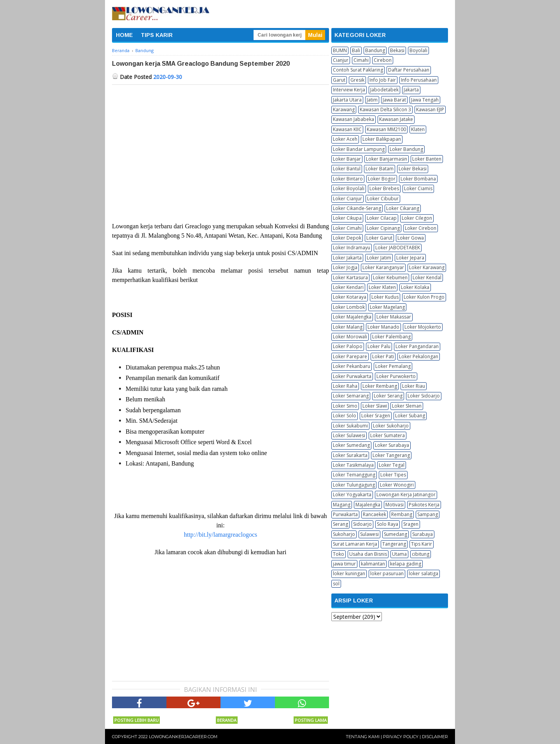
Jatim (372, 100)
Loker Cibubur (383, 199)
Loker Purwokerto (396, 376)
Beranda (227, 720)
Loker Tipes (393, 475)
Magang (342, 505)
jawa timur (344, 564)
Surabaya (423, 534)
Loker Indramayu (352, 248)
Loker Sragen (376, 416)
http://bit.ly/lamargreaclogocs (221, 535)
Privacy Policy (401, 737)
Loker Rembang (380, 386)
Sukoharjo (344, 534)
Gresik (357, 80)
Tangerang (394, 544)
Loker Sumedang (351, 445)
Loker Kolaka (415, 287)
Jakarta (411, 90)
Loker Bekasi (413, 169)
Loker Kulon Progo (424, 297)
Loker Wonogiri (397, 485)
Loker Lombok (349, 307)
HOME (124, 35)
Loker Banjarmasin (387, 159)
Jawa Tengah (425, 100)
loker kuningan (349, 573)
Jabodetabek (384, 90)
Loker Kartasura (350, 277)
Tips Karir (422, 544)
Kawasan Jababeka (353, 119)
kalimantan (373, 564)
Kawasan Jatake (396, 119)
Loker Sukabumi (350, 426)
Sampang (428, 514)
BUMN (340, 50)
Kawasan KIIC (347, 129)
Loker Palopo (348, 346)
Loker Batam (380, 169)
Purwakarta (345, 514)
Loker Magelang (387, 307)
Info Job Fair (383, 80)
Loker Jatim (379, 258)
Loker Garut (379, 238)
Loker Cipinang (383, 228)
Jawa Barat (394, 100)
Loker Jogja (345, 267)
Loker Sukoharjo (391, 426)
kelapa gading (406, 564)
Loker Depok (347, 238)
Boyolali (418, 50)
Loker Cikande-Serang (357, 208)
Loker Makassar (394, 317)
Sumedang (395, 534)
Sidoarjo (362, 524)
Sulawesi (369, 534)
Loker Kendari (348, 287)
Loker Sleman (407, 406)
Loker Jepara (410, 258)
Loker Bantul (347, 169)
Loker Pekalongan (419, 356)
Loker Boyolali (349, 188)
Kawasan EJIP (430, 109)
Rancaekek (374, 514)
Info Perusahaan (419, 80)
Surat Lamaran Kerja (355, 544)
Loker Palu (379, 346)
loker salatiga (423, 573)
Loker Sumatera (388, 435)
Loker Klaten (382, 287)
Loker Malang (348, 327)
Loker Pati (383, 356)
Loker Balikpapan (382, 139)
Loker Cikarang (403, 208)
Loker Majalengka (352, 317)
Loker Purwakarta (352, 376)
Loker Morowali (350, 337)
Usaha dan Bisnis (368, 554)
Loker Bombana (418, 179)
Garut (339, 80)
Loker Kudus (385, 297)
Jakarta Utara (347, 100)
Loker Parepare (350, 356)
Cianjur (341, 60)
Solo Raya (388, 524)
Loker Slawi (375, 406)
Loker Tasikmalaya (353, 465)
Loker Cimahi (347, 228)
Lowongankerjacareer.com (183, 737)
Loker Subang (410, 416)
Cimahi (361, 60)
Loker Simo (345, 406)
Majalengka (368, 505)
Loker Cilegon (417, 218)
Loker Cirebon (421, 228)
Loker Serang (388, 396)
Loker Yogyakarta (352, 495)
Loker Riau (414, 386)
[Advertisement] (220, 143)
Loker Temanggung (354, 475)
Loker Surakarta (350, 455)
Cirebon (383, 60)
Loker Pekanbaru (352, 366)
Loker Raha (345, 386)
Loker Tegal (392, 465)
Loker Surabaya (392, 445)
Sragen (411, 524)
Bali (356, 50)
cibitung (421, 554)
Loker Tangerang (391, 455)
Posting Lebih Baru (136, 720)
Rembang (402, 514)
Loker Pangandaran (417, 346)
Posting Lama (311, 720)
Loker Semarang (351, 396)
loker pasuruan (387, 573)
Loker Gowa (411, 238)
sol (336, 584)
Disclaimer (435, 737)
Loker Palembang (391, 337)
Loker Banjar (347, 159)
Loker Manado (383, 327)
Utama (399, 554)
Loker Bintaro (348, 179)
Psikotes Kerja (424, 505)
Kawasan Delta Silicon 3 (385, 109)
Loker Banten (427, 159)
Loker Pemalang (393, 366)
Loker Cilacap (382, 218)
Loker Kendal (427, 277)
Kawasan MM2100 (386, 129)
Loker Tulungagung (354, 485)
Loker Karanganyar (383, 267)
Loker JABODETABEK (398, 248)
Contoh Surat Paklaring (358, 70)
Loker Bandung (406, 149)
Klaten (418, 129)
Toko (339, 554)
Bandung (375, 50)
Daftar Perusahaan (409, 70)
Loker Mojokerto (423, 327)
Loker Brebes (384, 188)
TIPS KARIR (157, 35)
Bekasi (397, 50)
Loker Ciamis (418, 188)
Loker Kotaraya (350, 297)
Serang (340, 524)
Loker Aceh (345, 139)
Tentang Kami (363, 737)
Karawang (344, 109)
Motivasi (395, 505)
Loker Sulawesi (349, 435)
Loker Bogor (382, 179)
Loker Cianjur (347, 199)
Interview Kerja (349, 90)
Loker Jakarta (347, 258)
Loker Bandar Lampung (359, 149)
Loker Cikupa (347, 218)
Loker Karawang (427, 267)
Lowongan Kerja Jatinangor (406, 495)
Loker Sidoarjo (424, 396)
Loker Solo (345, 416)
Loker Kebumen (390, 277)
